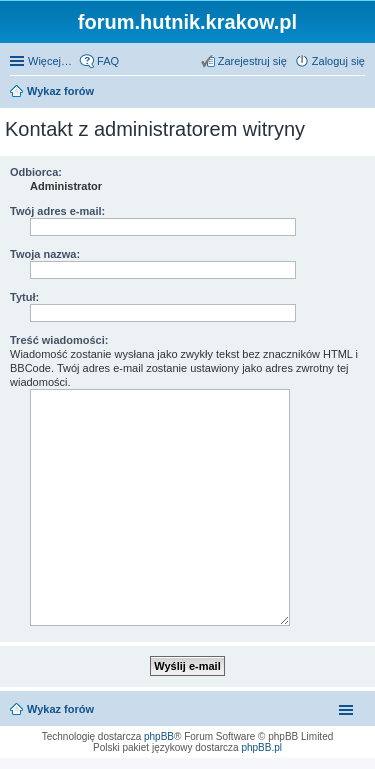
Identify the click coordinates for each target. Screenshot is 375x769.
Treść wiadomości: (59, 340)
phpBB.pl (261, 747)
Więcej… (50, 61)
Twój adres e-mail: (57, 211)
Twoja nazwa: (45, 254)
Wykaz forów (60, 709)
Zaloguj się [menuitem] (338, 61)
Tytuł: (24, 297)
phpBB (159, 736)
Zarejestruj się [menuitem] (252, 61)
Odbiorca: (36, 172)
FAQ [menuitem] (108, 61)
